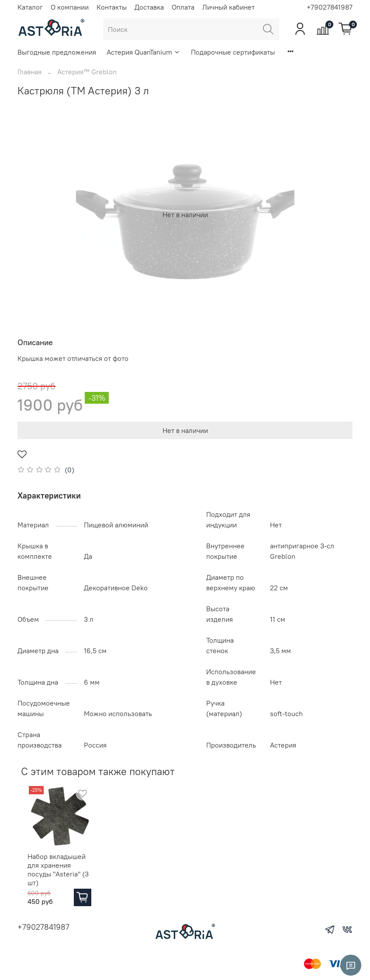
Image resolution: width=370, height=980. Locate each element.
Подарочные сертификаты (233, 52)
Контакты (112, 7)
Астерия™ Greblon (87, 72)
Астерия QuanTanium (144, 52)
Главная (29, 72)
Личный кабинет (228, 7)
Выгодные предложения (57, 52)
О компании (70, 7)
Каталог (30, 7)
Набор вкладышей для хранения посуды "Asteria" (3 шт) (57, 873)
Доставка (149, 7)
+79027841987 (330, 7)
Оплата (183, 7)
